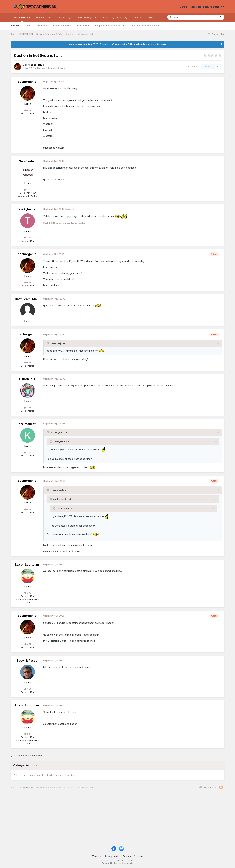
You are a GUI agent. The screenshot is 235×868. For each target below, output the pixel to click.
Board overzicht (22, 19)
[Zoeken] (182, 17)
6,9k (28, 452)
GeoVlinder (27, 161)
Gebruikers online (62, 26)
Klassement (83, 26)
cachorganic (27, 82)
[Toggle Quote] (48, 343)
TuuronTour (27, 379)
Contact (127, 856)
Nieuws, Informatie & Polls (51, 68)
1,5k (28, 238)
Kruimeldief (27, 424)
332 (28, 593)
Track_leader (27, 209)
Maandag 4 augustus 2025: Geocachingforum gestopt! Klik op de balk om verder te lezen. (117, 44)
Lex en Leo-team (27, 564)
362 (28, 689)
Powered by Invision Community (117, 863)
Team (28, 26)
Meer (151, 17)
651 (28, 110)
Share (192, 67)
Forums (15, 26)
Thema (97, 856)
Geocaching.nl (65, 17)
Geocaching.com (87, 17)
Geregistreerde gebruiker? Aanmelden (202, 7)
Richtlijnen (42, 26)
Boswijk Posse (27, 661)
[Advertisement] (109, 819)
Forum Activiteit (44, 17)
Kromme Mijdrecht (71, 385)
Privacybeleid (112, 856)
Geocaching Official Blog (114, 17)
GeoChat (138, 17)
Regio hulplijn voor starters (146, 26)
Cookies (138, 856)
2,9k (28, 190)
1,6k (28, 407)
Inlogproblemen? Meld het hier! (111, 26)
